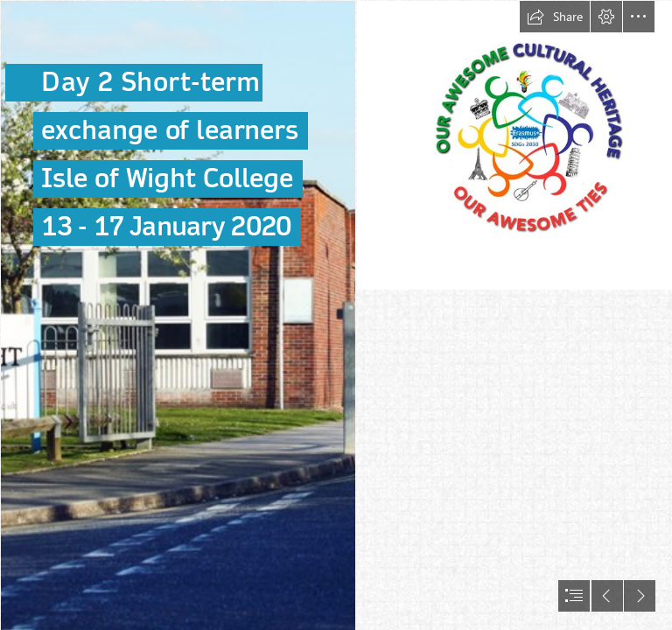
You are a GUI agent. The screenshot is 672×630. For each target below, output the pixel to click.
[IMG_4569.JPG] (177, 315)
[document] (336, 315)
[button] (555, 17)
